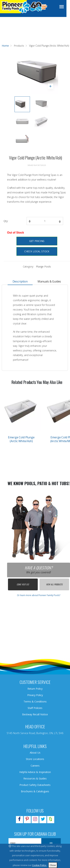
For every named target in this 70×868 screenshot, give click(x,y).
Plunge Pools (43, 267)
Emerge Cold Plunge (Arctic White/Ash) (21, 439)
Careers (35, 766)
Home (5, 46)
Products (19, 46)
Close (53, 865)
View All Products (54, 584)
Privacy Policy (35, 695)
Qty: (6, 221)
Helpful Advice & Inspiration (35, 772)
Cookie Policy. (39, 865)
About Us (35, 753)
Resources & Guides (35, 778)
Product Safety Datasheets (35, 785)
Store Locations (35, 759)
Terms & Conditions (35, 701)
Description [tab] (20, 281)
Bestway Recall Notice (35, 714)
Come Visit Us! (23, 584)
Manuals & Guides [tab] (49, 281)
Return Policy (35, 689)
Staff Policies (35, 708)
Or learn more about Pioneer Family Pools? (39, 595)
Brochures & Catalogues (35, 791)
